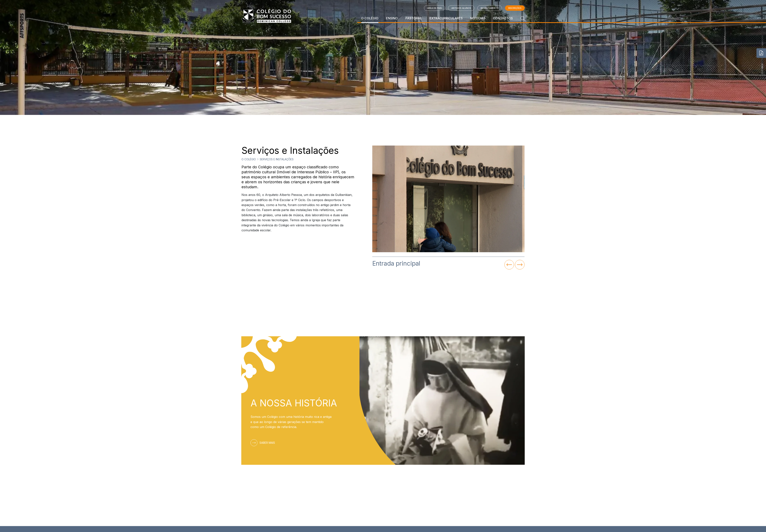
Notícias (478, 18)
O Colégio (370, 18)
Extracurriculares (446, 18)
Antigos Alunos (461, 8)
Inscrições (515, 8)
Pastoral (414, 18)
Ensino (392, 18)
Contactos (503, 18)
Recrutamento (490, 8)
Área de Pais (435, 8)
